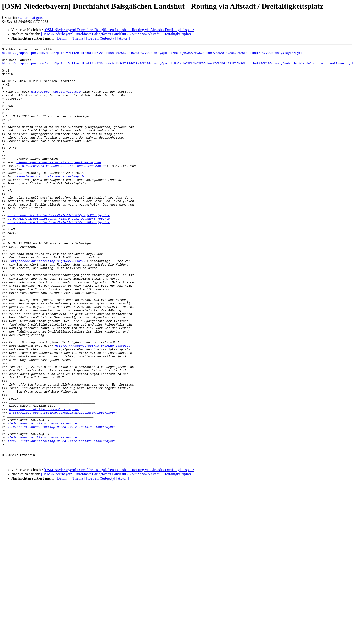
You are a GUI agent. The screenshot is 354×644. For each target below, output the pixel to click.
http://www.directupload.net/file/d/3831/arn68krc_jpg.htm (59, 257)
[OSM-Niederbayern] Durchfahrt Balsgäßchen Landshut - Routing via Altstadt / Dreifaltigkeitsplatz (119, 30)
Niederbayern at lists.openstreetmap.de (44, 482)
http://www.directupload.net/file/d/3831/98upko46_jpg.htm (59, 253)
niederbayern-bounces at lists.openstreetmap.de (59, 185)
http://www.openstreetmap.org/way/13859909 (93, 405)
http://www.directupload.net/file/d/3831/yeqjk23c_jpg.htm (59, 249)
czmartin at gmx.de (33, 18)
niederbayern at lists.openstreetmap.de (50, 202)
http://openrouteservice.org (56, 101)
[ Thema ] (78, 38)
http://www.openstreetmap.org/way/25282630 (49, 304)
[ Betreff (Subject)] (100, 561)
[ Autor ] (123, 38)
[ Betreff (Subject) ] (101, 38)
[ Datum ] (62, 38)
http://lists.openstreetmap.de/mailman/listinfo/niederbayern (63, 486)
